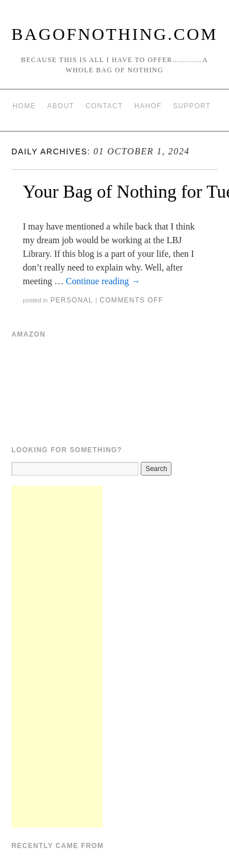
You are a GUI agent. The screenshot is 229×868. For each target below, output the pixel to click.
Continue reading (103, 281)
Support (192, 106)
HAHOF (148, 106)
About (61, 106)
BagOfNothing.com (114, 34)
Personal (71, 300)
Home (24, 106)
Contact (104, 106)
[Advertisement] (57, 657)
